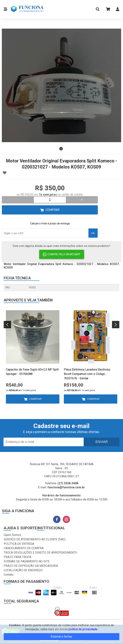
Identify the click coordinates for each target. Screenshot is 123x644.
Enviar (102, 442)
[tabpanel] (61, 85)
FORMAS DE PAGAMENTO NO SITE (27, 561)
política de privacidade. (83, 629)
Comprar (53, 210)
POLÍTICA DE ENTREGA (19, 544)
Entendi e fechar (61, 637)
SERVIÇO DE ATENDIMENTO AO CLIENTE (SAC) (35, 539)
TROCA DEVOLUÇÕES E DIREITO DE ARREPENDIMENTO (40, 553)
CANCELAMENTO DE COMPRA (24, 548)
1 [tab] (61, 149)
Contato (9, 575)
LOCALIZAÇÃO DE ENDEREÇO (23, 570)
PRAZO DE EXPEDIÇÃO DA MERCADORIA (31, 566)
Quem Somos (12, 535)
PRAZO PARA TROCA (17, 557)
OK (93, 233)
